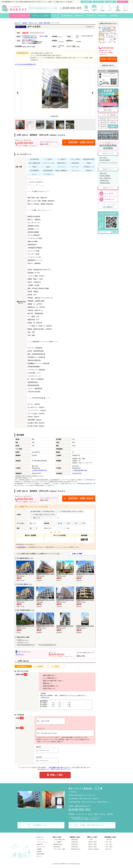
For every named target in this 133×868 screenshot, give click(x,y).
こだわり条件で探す (59, 841)
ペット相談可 (58, 844)
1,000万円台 (103, 123)
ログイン (39, 858)
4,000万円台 (75, 849)
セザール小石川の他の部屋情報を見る (25, 64)
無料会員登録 (40, 856)
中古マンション (33, 23)
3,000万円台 (103, 127)
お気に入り (98, 2)
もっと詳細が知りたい (45, 678)
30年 (68, 523)
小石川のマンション (23, 642)
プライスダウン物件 (59, 851)
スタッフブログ (41, 849)
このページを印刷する (109, 74)
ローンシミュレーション (110, 76)
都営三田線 (47, 23)
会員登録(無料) (21, 547)
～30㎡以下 (109, 841)
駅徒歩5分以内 (58, 846)
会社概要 (39, 851)
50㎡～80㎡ (109, 846)
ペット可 (103, 115)
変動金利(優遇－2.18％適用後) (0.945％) (43, 511)
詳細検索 (113, 127)
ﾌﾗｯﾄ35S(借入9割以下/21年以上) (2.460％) (70, 511)
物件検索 (86, 2)
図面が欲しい (42, 683)
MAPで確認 (44, 36)
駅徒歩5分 (113, 115)
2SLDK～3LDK (92, 846)
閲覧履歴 (110, 2)
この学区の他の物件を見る (39, 470)
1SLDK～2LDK (92, 844)
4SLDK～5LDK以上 (94, 851)
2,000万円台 (113, 123)
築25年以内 (103, 119)
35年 (60, 523)
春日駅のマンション (23, 640)
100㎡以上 (108, 851)
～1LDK (91, 841)
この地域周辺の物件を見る (30, 38)
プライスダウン (113, 119)
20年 (83, 523)
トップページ (40, 841)
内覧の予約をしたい (45, 688)
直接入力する (36, 518)
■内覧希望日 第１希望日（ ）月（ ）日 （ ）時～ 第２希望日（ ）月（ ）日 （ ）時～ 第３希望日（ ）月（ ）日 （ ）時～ (65, 706)
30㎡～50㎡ (109, 844)
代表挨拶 (39, 853)
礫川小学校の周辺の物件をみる (26, 645)
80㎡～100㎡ (109, 849)
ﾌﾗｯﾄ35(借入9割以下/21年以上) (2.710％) (43, 515)
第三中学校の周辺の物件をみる (48, 645)
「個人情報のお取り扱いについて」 (59, 769)
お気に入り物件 (77, 554)
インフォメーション (42, 844)
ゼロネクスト (20, 654)
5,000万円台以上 (76, 851)
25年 (75, 523)
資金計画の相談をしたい (46, 686)
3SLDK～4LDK (92, 849)
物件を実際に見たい (45, 675)
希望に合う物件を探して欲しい (48, 681)
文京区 (41, 23)
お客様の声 (40, 846)
